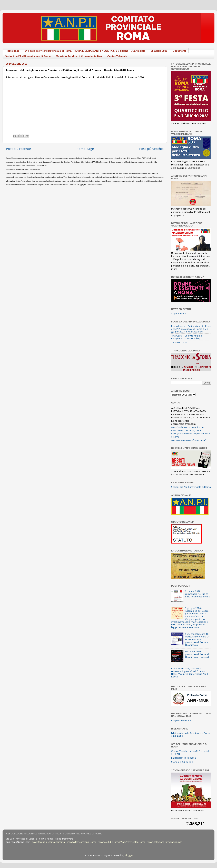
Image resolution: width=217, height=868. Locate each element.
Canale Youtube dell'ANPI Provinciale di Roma (191, 752)
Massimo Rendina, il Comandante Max (79, 56)
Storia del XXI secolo (182, 762)
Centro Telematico (118, 56)
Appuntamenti (179, 313)
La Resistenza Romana (184, 758)
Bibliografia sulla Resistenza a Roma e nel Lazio (191, 734)
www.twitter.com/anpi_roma (186, 430)
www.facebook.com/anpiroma (187, 427)
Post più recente (18, 149)
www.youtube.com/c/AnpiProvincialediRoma (122, 842)
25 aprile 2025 (179, 342)
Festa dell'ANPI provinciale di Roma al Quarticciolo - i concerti (197, 654)
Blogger (129, 855)
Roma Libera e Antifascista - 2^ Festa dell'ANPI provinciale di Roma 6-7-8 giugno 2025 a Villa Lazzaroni (191, 329)
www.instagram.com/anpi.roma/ (188, 440)
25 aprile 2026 (159, 51)
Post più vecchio (151, 149)
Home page (13, 51)
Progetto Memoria (181, 720)
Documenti (179, 51)
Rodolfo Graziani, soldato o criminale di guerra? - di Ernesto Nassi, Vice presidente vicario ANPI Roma (190, 673)
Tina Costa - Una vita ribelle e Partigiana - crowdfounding (187, 337)
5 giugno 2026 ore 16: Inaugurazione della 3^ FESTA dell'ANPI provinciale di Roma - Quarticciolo (197, 639)
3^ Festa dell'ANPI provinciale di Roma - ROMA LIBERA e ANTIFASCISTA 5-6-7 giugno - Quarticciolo (85, 51)
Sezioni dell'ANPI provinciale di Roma (28, 56)
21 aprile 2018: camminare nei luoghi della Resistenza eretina (198, 594)
